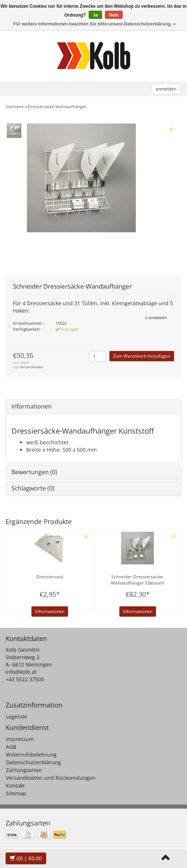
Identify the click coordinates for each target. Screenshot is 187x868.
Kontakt (15, 786)
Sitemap (16, 793)
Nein (114, 15)
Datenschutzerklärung (33, 762)
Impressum (20, 739)
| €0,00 (26, 858)
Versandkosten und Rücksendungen (51, 778)
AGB (11, 747)
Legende (16, 717)
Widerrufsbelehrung (31, 755)
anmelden (166, 89)
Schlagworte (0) (33, 488)
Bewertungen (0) (34, 472)
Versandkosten (32, 367)
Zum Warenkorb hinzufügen (142, 356)
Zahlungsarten (24, 770)
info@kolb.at (21, 672)
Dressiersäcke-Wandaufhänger (57, 106)
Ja (95, 15)
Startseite (15, 106)
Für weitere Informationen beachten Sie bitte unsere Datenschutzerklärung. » (94, 24)
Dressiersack (50, 577)
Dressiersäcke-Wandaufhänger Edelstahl (137, 580)
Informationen (32, 406)
